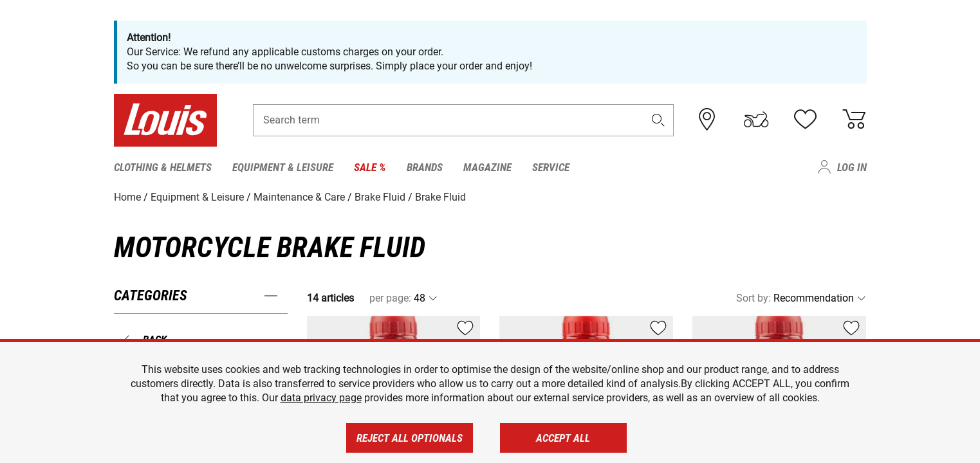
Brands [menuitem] (425, 167)
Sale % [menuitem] (370, 167)
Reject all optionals (410, 438)
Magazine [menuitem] (487, 167)
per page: (390, 298)
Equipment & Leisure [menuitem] (283, 167)
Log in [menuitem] (852, 167)
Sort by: (753, 298)
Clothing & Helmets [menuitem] (163, 167)
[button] (658, 120)
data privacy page (321, 398)
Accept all (563, 438)
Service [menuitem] (551, 167)
